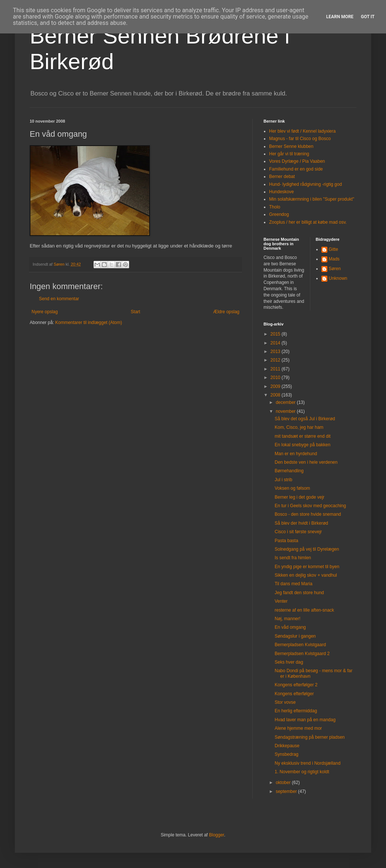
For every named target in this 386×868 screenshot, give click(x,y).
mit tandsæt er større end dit (303, 436)
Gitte (333, 249)
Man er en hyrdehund (296, 454)
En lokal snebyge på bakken (302, 445)
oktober (284, 783)
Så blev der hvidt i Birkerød (301, 523)
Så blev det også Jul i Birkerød (305, 419)
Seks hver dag (289, 662)
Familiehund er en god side (296, 169)
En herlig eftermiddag (296, 711)
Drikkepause (287, 746)
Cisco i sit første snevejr (298, 532)
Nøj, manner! (287, 619)
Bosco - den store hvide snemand (308, 514)
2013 (276, 352)
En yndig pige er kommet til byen (307, 567)
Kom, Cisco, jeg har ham (299, 427)
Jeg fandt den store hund (299, 593)
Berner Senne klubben (291, 146)
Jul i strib (283, 480)
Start (135, 312)
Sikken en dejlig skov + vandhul (306, 575)
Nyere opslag (45, 312)
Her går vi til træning (289, 154)
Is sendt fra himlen (293, 558)
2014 (276, 343)
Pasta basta (286, 541)
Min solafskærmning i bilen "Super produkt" (312, 199)
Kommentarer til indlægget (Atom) (89, 323)
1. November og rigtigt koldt (302, 772)
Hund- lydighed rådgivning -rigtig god (305, 184)
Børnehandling (289, 471)
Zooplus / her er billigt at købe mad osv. (308, 222)
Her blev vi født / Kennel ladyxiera (302, 131)
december (286, 402)
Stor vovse (285, 702)
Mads (334, 259)
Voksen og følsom (292, 488)
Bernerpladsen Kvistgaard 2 (302, 654)
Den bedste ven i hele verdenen (306, 462)
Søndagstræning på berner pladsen (310, 737)
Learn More (340, 17)
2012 (276, 360)
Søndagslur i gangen (295, 636)
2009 (276, 386)
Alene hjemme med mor (298, 728)
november (286, 411)
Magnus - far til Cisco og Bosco (300, 139)
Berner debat (282, 176)
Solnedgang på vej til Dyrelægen (307, 549)
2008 (276, 395)
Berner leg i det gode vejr (300, 497)
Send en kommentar (59, 299)
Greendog (279, 214)
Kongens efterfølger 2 (296, 685)
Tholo (275, 207)
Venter (281, 601)
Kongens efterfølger (294, 694)
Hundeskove (282, 192)
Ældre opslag (226, 312)
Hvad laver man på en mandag (305, 720)
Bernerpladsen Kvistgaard (300, 645)
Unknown (338, 278)
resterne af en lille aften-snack (304, 610)
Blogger (217, 835)
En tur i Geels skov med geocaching (310, 506)
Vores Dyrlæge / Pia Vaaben (297, 161)
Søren (335, 269)
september (287, 791)
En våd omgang (290, 627)
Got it (368, 17)
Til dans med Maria (294, 584)
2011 (276, 369)
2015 (276, 334)
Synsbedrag (287, 754)
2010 (276, 378)
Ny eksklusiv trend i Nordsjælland (308, 763)
